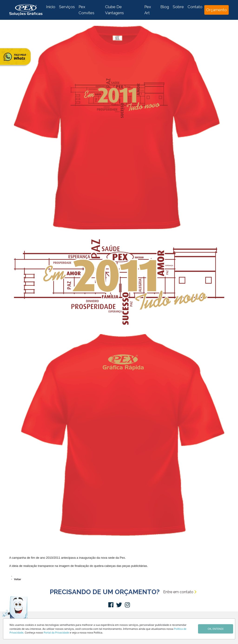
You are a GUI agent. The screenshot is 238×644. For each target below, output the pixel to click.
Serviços (67, 7)
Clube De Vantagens (114, 10)
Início (51, 7)
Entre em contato (180, 592)
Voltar (18, 579)
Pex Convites (86, 10)
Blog (165, 7)
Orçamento (217, 10)
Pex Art (148, 10)
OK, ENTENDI (215, 629)
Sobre (178, 7)
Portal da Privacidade (56, 632)
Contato (195, 7)
